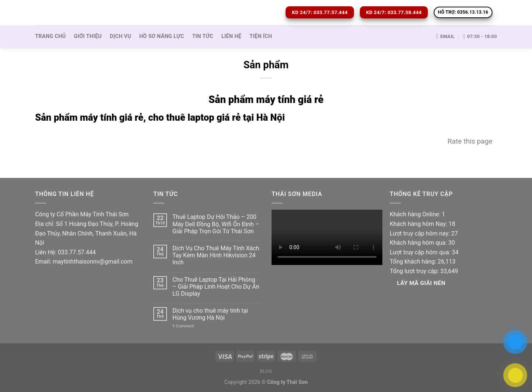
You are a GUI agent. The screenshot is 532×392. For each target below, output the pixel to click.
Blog (266, 371)
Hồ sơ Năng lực (162, 36)
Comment (183, 326)
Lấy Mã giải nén (421, 283)
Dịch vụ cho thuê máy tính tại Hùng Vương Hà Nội (210, 314)
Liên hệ (231, 36)
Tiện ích (261, 36)
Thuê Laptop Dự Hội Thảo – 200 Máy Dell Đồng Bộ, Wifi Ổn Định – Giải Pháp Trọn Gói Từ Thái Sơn (216, 224)
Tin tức (203, 36)
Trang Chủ (50, 36)
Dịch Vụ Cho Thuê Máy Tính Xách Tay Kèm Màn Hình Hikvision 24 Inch (216, 255)
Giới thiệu (88, 36)
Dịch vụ (120, 36)
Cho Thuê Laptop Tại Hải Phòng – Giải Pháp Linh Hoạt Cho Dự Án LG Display (216, 287)
